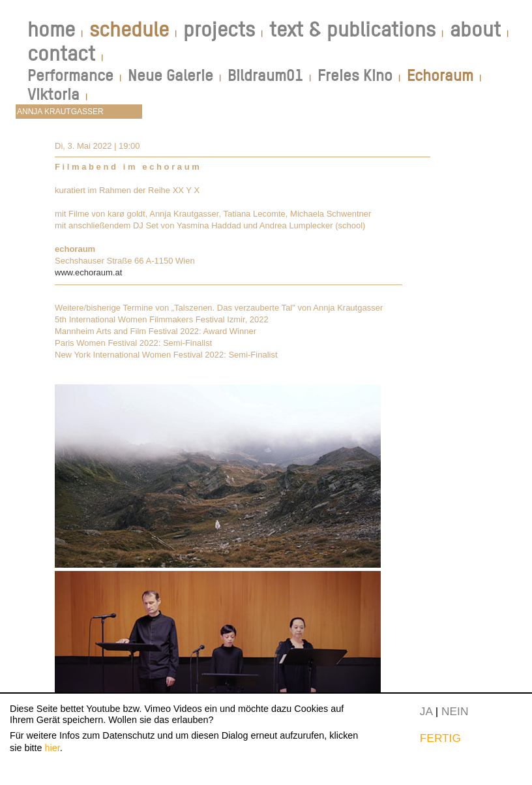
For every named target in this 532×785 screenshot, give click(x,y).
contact (61, 54)
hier (52, 748)
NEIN (455, 711)
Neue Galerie (170, 75)
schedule (129, 29)
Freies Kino (355, 75)
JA (426, 711)
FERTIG (440, 738)
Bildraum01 (265, 75)
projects (219, 29)
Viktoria (53, 94)
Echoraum (440, 75)
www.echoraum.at (88, 272)
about (475, 29)
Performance (70, 75)
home (51, 29)
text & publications (352, 29)
